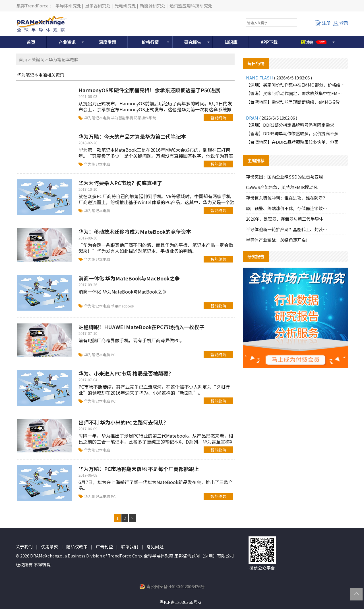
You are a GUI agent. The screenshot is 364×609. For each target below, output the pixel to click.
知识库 (231, 42)
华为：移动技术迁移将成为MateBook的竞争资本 (135, 231)
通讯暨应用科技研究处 (191, 6)
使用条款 (49, 547)
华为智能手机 (122, 118)
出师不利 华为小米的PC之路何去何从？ (123, 422)
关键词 (38, 59)
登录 (341, 23)
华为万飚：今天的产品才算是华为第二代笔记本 (132, 136)
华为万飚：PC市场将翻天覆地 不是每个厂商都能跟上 (139, 469)
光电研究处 (125, 6)
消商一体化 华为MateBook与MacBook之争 (129, 278)
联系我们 (130, 547)
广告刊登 (104, 547)
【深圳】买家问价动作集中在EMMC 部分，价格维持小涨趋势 (296, 85)
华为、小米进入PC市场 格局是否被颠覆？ (126, 373)
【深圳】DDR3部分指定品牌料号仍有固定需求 (290, 125)
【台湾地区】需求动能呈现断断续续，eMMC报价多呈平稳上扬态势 (296, 102)
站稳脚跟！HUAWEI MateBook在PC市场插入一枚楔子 (141, 327)
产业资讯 (67, 42)
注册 (323, 23)
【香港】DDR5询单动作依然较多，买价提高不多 (292, 133)
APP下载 (269, 42)
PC (113, 355)
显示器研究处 (98, 6)
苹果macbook (123, 306)
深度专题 (107, 42)
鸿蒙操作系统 (145, 118)
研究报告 (193, 42)
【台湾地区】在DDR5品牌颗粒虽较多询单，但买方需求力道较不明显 (296, 142)
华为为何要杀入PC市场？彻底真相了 (120, 183)
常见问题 (155, 547)
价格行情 (150, 42)
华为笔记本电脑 (98, 118)
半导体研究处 (68, 6)
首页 (31, 42)
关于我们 (24, 547)
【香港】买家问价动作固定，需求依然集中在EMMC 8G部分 (296, 93)
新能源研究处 (153, 6)
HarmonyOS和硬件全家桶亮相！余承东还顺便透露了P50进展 (149, 90)
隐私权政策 (77, 547)
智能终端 (218, 118)
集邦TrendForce (33, 6)
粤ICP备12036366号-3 (180, 602)
